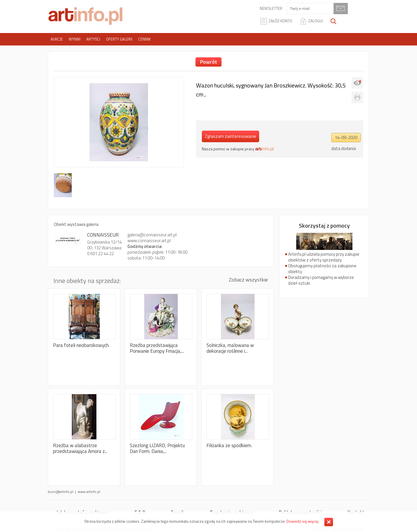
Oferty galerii (119, 39)
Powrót (209, 62)
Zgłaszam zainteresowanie (231, 136)
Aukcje (57, 39)
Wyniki (75, 39)
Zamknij (329, 522)
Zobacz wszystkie (248, 280)
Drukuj (357, 97)
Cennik (144, 39)
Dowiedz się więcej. (303, 521)
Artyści (93, 39)
